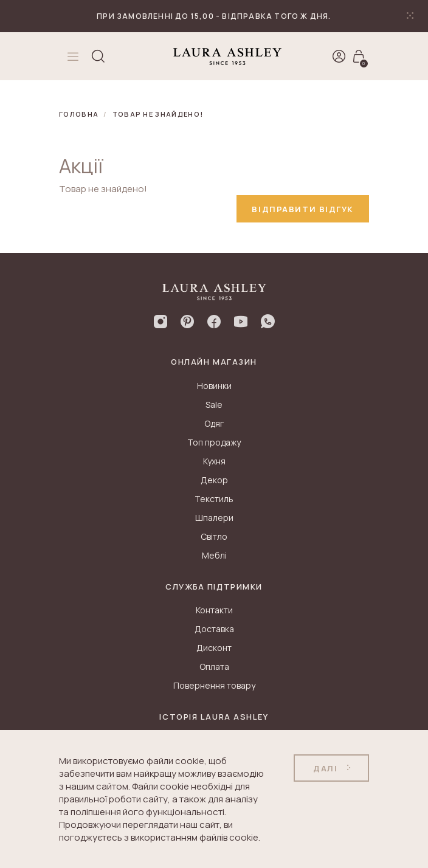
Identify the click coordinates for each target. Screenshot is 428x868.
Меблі (214, 555)
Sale (214, 405)
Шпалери (214, 518)
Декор (214, 480)
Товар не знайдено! (158, 114)
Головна (79, 114)
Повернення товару (214, 685)
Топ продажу (214, 442)
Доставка (214, 629)
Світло (214, 536)
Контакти (214, 610)
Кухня (214, 461)
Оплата (214, 666)
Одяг (214, 423)
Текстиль (214, 499)
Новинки (214, 386)
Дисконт (214, 648)
